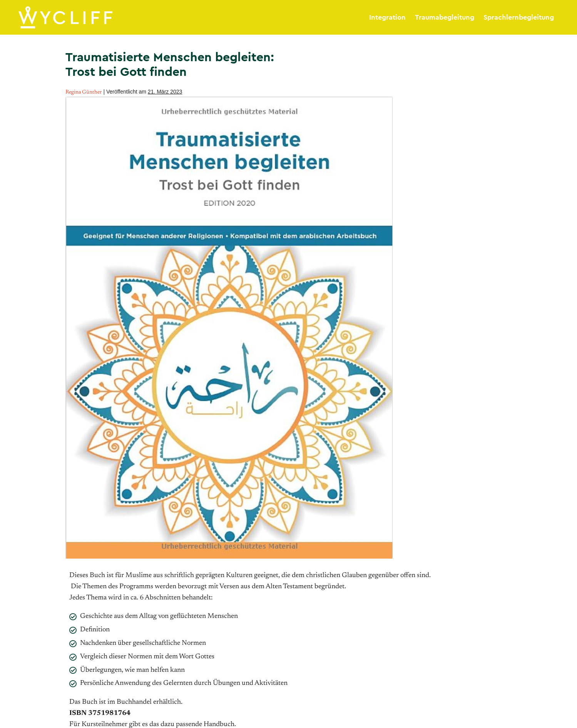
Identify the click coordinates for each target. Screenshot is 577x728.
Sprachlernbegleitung (519, 17)
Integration (387, 17)
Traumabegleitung (445, 17)
